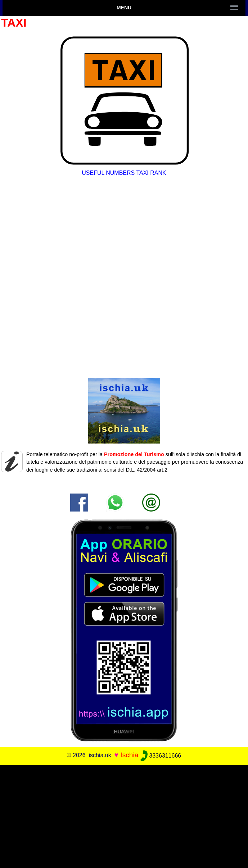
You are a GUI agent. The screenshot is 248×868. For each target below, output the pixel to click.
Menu (124, 8)
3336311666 (161, 756)
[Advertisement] (124, 815)
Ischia (129, 755)
